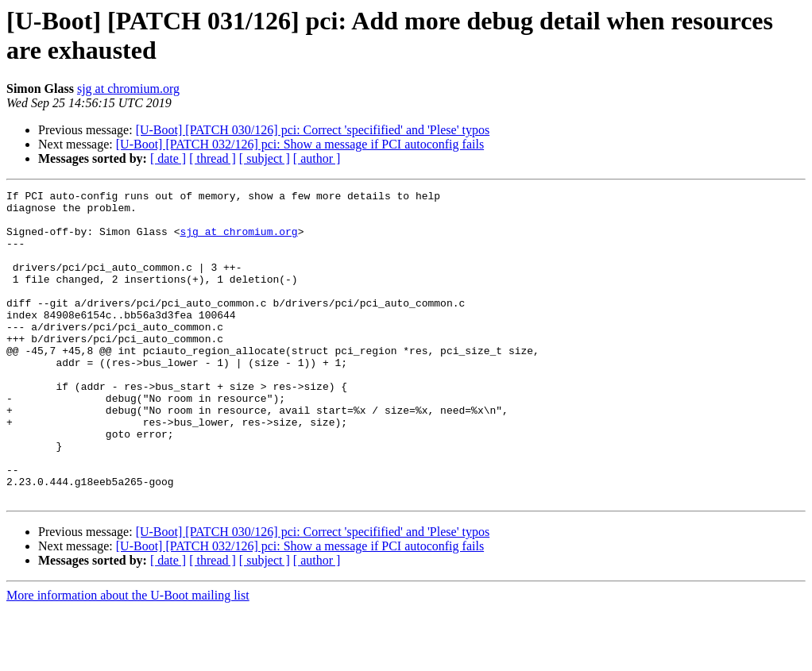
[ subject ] (265, 158)
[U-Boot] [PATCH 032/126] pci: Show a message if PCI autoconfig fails (300, 144)
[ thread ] (213, 158)
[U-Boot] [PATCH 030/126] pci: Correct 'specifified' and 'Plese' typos (313, 130)
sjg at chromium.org (128, 89)
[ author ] (317, 158)
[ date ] (168, 158)
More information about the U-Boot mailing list (128, 657)
